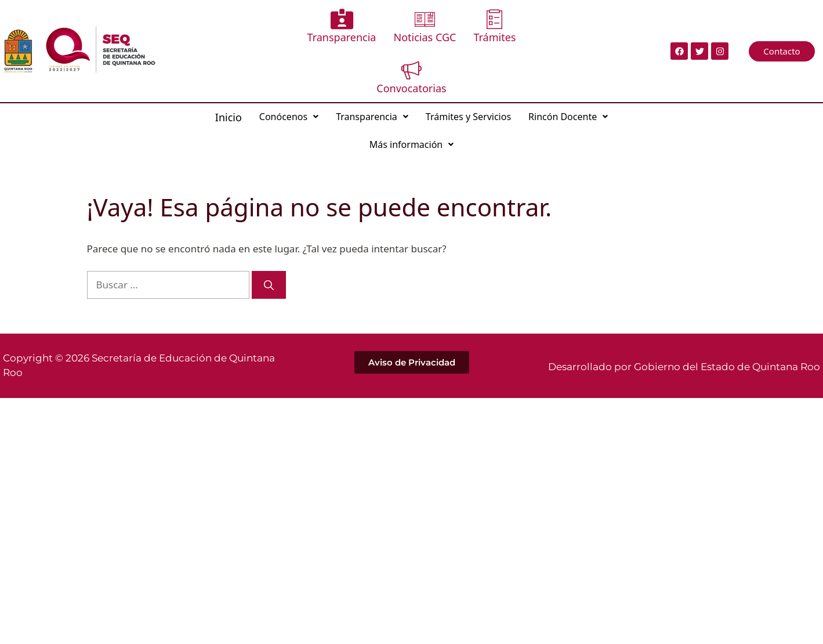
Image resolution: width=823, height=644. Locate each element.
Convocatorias (411, 77)
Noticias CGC (425, 26)
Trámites (494, 26)
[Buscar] (269, 285)
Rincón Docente (568, 117)
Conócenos (289, 117)
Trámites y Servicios (468, 117)
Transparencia (342, 26)
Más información (411, 144)
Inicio (229, 117)
